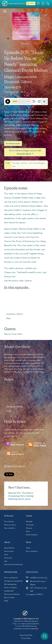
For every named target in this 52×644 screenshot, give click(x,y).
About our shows (10, 525)
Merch (28, 548)
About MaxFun (9, 548)
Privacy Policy (26, 638)
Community (8, 558)
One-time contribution (12, 594)
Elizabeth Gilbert (15, 314)
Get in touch (32, 572)
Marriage (16, 163)
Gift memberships (10, 584)
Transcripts (30, 525)
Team (6, 555)
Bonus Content (9, 598)
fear (14, 166)
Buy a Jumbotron (32, 551)
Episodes (29, 522)
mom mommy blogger (37, 163)
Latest (29, 516)
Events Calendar (32, 535)
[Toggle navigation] (5, 11)
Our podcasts (9, 522)
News (28, 532)
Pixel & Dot (28, 635)
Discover (29, 528)
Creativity (24, 163)
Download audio (13, 143)
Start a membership (11, 578)
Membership (11, 572)
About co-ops (9, 551)
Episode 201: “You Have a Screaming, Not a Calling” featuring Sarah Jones (21, 496)
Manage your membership (13, 581)
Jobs (6, 561)
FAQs (6, 601)
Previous (24, 44)
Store (29, 542)
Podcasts (9, 516)
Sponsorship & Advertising (13, 565)
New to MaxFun (10, 528)
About (7, 542)
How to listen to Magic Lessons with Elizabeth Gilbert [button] (25, 152)
